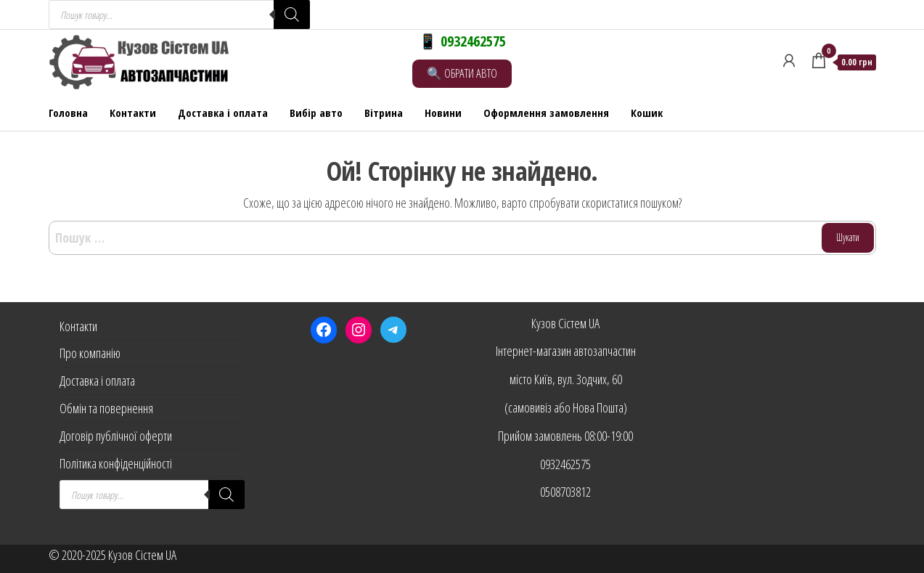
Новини (443, 113)
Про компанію (90, 353)
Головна (68, 113)
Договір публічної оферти (116, 436)
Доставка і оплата (223, 113)
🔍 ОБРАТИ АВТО (462, 73)
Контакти (133, 113)
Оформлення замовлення (546, 113)
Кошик (647, 113)
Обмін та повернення (106, 408)
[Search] (292, 15)
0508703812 (565, 492)
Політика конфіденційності (116, 463)
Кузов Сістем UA (565, 323)
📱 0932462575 (462, 41)
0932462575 (565, 464)
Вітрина (384, 113)
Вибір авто (316, 113)
